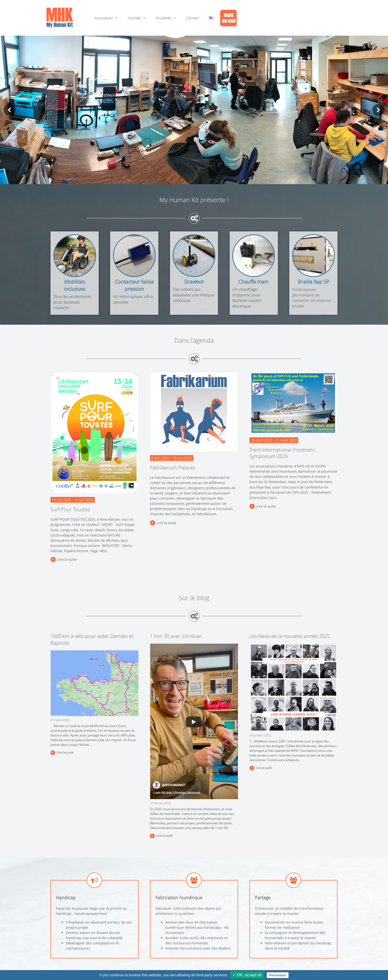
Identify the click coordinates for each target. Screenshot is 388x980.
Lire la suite (67, 559)
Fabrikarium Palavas (173, 468)
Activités (134, 18)
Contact (193, 18)
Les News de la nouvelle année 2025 (290, 636)
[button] (10, 110)
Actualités (164, 18)
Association (104, 18)
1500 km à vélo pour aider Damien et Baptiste (92, 639)
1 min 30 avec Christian (176, 636)
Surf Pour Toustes (70, 509)
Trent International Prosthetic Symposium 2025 (283, 453)
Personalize (278, 975)
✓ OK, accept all (247, 975)
